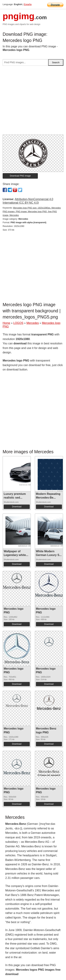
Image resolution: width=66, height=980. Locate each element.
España (28, 4)
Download (17, 507)
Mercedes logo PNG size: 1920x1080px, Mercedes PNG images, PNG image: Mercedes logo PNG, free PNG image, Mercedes (32, 212)
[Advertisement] (33, 102)
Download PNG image (20, 176)
